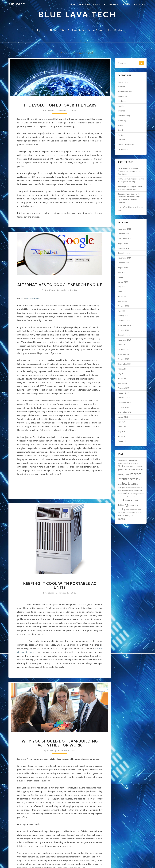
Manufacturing (124, 116)
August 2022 (123, 282)
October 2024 (123, 234)
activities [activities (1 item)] (120, 460)
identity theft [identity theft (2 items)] (123, 474)
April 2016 (122, 436)
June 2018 (122, 345)
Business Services (125, 91)
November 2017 (124, 354)
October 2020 (123, 306)
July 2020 (122, 311)
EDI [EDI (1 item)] (137, 463)
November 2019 (124, 325)
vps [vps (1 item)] (139, 512)
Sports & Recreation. (126, 145)
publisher (50, 290)
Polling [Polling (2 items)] (134, 493)
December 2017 (124, 349)
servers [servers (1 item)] (135, 510)
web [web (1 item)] (141, 512)
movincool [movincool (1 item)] (132, 488)
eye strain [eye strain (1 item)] (134, 466)
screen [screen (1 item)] (130, 506)
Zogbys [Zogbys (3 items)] (121, 519)
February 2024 (123, 248)
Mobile (121, 125)
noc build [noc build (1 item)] (138, 488)
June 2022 (122, 292)
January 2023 (123, 277)
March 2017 (122, 383)
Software (126, 4)
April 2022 (122, 296)
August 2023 (123, 267)
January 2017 (123, 393)
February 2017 (123, 388)
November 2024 (124, 229)
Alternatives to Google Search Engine (60, 285)
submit (50, 110)
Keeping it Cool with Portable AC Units (60, 585)
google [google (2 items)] (121, 470)
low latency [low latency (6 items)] (130, 484)
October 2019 (123, 330)
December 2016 (124, 398)
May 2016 (121, 431)
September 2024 (124, 239)
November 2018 (124, 340)
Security (121, 130)
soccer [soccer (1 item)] (139, 510)
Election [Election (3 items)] (122, 466)
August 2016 (123, 417)
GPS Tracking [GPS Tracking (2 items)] (130, 470)
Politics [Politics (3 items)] (127, 493)
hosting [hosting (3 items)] (139, 470)
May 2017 (121, 374)
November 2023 (124, 258)
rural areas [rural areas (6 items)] (125, 500)
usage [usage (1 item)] (132, 512)
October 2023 (123, 263)
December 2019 (124, 320)
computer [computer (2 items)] (122, 463)
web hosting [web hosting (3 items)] (124, 515)
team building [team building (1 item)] (122, 512)
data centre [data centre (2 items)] (131, 463)
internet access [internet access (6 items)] (128, 479)
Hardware (113, 4)
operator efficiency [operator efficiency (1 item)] (134, 490)
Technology (123, 149)
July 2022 (122, 287)
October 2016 (123, 407)
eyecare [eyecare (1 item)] (129, 466)
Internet (121, 111)
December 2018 (124, 335)
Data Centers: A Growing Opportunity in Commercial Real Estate (129, 171)
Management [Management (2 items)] (123, 487)
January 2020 (123, 316)
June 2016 (122, 427)
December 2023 (124, 253)
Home (72, 4)
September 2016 (124, 412)
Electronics (99, 4)
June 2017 (122, 369)
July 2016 (122, 422)
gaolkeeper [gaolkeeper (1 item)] (140, 466)
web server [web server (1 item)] (134, 516)
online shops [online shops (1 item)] (125, 490)
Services (121, 135)
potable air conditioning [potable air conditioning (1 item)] (131, 497)
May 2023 (121, 272)
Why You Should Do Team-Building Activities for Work (60, 743)
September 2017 (124, 364)
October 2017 (123, 359)
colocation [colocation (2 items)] (132, 460)
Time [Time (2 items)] (128, 512)
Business (121, 87)
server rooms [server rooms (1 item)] (129, 510)
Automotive (84, 4)
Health (121, 106)
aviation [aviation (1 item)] (125, 460)
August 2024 (123, 243)
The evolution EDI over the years (60, 105)
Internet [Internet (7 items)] (135, 474)
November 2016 (124, 403)
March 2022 (122, 301)
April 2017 (122, 378)
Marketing (139, 4)
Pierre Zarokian (33, 299)
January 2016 (123, 441)
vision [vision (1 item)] (136, 512)
